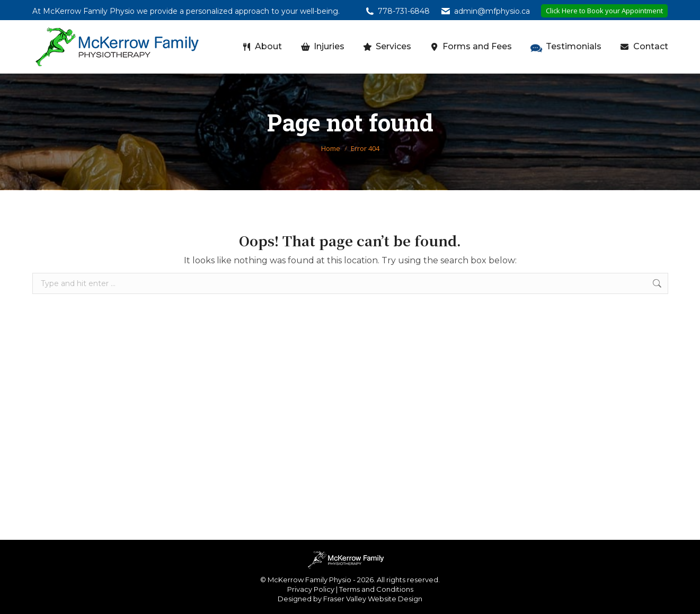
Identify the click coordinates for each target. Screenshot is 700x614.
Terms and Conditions (376, 589)
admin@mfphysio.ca (492, 11)
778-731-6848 (404, 11)
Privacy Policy (311, 589)
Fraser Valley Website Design (373, 599)
